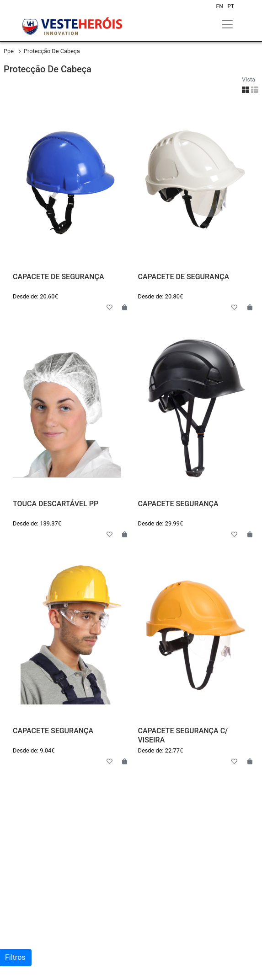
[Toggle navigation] (227, 24)
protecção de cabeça (52, 51)
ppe (9, 51)
